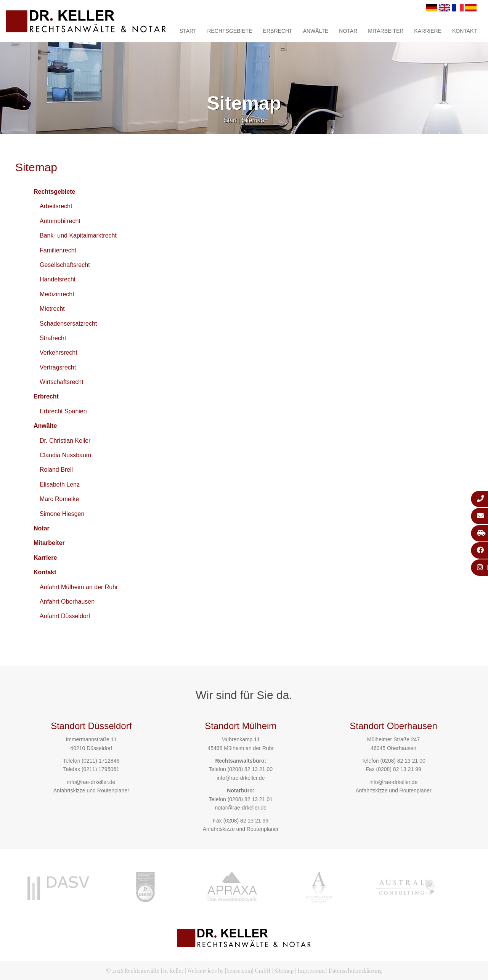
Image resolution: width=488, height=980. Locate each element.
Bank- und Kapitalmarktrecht (78, 235)
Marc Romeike (59, 499)
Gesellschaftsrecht (65, 265)
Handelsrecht (58, 279)
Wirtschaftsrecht (62, 382)
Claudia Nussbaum (65, 455)
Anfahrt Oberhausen (67, 602)
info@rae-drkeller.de (91, 782)
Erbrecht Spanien (63, 411)
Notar (348, 31)
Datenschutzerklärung (355, 971)
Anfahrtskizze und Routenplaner (91, 790)
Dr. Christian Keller (65, 441)
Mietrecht (52, 309)
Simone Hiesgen (62, 514)
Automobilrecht (60, 221)
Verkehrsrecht (59, 353)
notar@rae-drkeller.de (241, 808)
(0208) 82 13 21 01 (250, 799)
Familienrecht (58, 250)
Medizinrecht (57, 294)
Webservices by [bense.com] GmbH (229, 971)
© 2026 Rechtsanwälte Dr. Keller (145, 971)
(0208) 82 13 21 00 (250, 769)
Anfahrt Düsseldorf (65, 616)
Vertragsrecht (58, 367)
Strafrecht (53, 338)
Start (188, 31)
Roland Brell (56, 470)
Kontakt (465, 31)
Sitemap (253, 120)
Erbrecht (278, 31)
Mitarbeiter (386, 31)
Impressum (311, 971)
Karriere (428, 31)
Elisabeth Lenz (60, 484)
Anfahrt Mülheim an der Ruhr (79, 587)
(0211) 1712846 (100, 761)
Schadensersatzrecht (68, 324)
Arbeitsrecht (56, 206)
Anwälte (316, 31)
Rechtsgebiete (230, 31)
